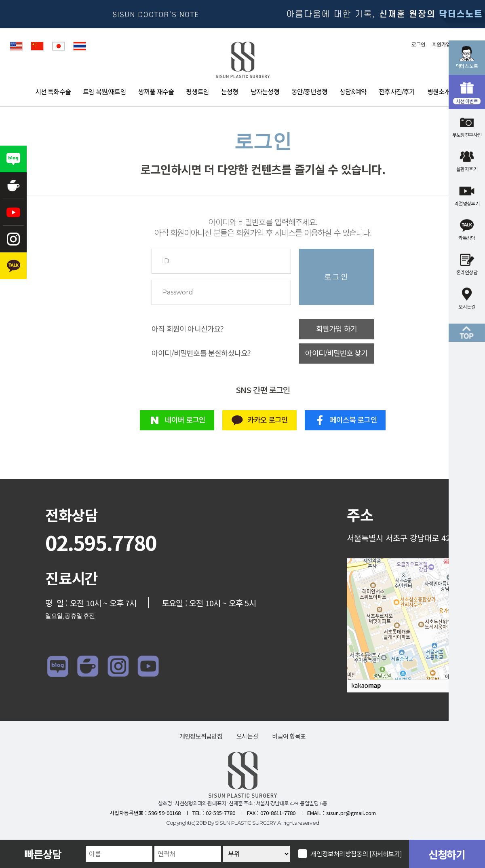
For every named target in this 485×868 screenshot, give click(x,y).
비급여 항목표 (289, 736)
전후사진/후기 (397, 92)
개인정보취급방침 (201, 736)
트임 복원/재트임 (104, 92)
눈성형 (230, 92)
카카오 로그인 (259, 420)
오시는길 (247, 736)
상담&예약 (353, 92)
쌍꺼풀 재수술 (156, 92)
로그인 (418, 44)
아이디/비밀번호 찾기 (336, 354)
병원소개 (439, 92)
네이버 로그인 (177, 420)
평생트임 (197, 92)
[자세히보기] (386, 854)
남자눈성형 (265, 92)
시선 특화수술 (53, 92)
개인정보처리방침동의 (356, 854)
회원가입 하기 (336, 329)
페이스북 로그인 (345, 420)
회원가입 (441, 44)
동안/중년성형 (309, 92)
